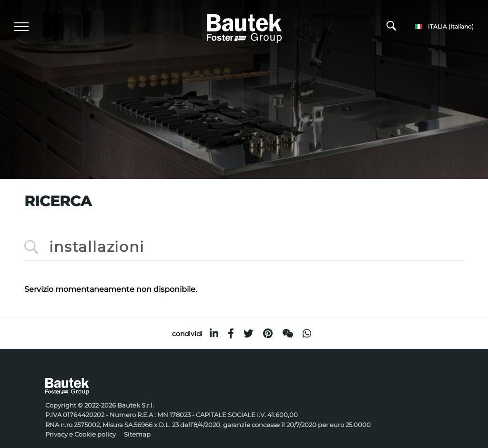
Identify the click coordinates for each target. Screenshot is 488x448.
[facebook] (231, 334)
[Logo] (244, 27)
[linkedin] (214, 334)
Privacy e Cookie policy (81, 434)
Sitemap (137, 434)
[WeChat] (288, 334)
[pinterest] (268, 334)
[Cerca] (391, 28)
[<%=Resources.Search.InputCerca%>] (244, 247)
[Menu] (21, 27)
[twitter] (249, 334)
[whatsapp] (307, 334)
